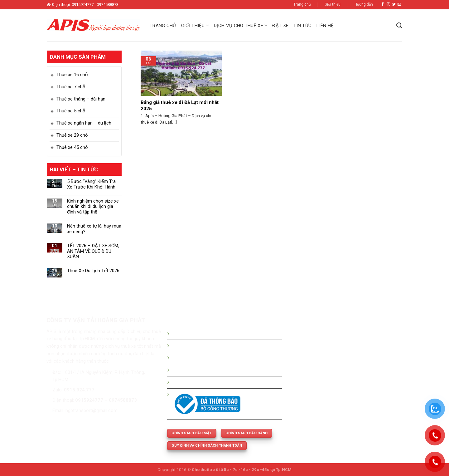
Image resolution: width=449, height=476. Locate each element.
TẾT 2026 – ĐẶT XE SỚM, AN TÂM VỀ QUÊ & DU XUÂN (93, 251)
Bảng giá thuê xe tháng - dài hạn (205, 358)
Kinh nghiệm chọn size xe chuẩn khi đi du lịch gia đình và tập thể (93, 207)
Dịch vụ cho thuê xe (241, 25)
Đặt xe (280, 26)
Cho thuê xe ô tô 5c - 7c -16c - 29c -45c (231, 470)
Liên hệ (325, 26)
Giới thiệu (333, 4)
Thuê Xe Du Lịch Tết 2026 (93, 271)
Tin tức (302, 26)
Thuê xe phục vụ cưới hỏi (197, 382)
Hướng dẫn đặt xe (190, 334)
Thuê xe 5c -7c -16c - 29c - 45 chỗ (207, 370)
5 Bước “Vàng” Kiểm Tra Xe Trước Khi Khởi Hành (91, 184)
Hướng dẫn (364, 4)
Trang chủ (302, 4)
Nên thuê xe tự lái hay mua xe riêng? (94, 229)
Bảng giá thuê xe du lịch (196, 346)
